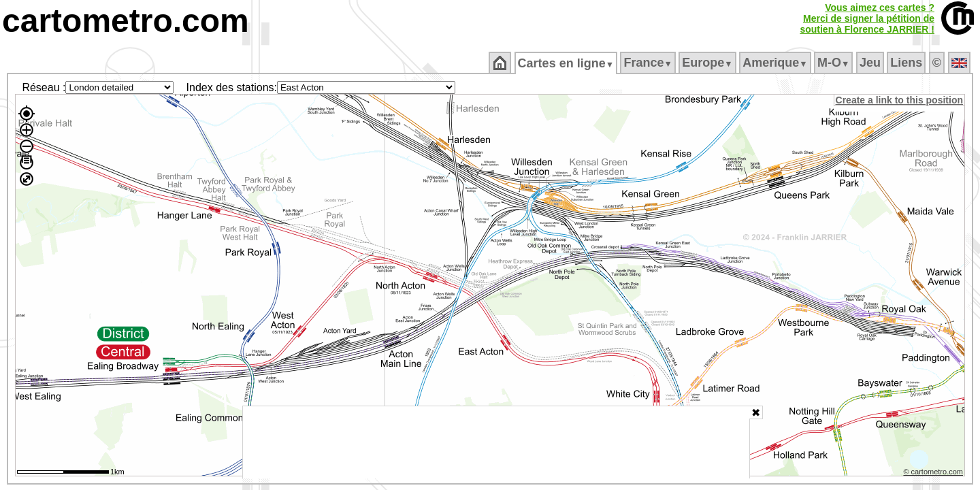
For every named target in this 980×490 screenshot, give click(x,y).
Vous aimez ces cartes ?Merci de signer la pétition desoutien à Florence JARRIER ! (867, 18)
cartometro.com (126, 21)
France (649, 63)
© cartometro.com (934, 474)
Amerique (776, 63)
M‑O (835, 63)
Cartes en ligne (567, 63)
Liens (908, 63)
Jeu (871, 63)
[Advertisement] (496, 442)
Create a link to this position (900, 100)
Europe (708, 63)
